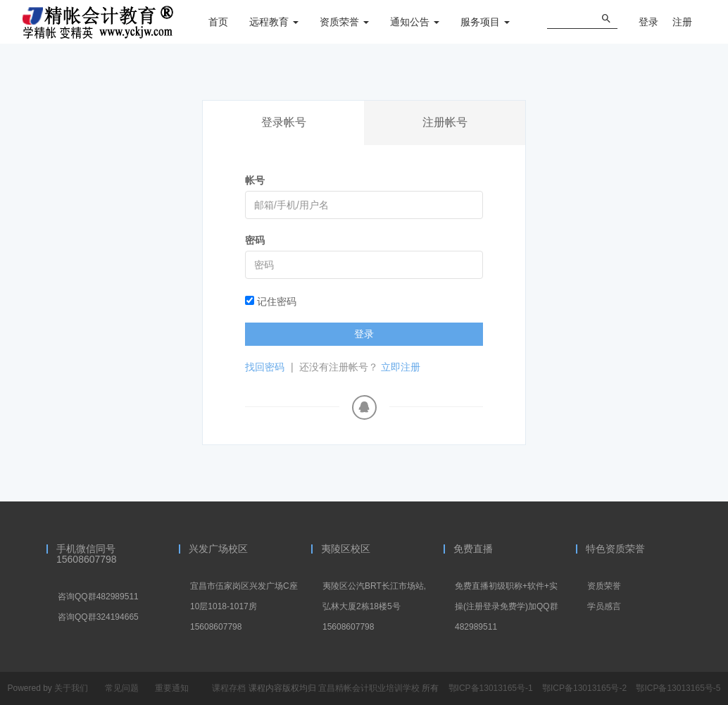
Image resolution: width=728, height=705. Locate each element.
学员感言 (604, 606)
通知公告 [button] (415, 22)
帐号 (255, 180)
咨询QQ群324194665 (98, 617)
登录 (648, 22)
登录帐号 (284, 122)
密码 (255, 240)
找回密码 (265, 367)
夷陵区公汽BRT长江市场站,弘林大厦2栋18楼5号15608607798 (374, 606)
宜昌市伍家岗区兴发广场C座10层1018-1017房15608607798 (244, 606)
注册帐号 (445, 122)
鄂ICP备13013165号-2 (585, 688)
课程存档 (229, 688)
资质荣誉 (604, 586)
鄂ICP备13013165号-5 (678, 688)
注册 (682, 22)
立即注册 (401, 367)
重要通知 (172, 688)
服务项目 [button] (485, 22)
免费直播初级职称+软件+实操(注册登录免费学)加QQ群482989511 (507, 606)
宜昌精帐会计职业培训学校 (370, 688)
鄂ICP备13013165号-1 (492, 688)
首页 (218, 22)
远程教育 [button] (274, 22)
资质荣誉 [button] (344, 22)
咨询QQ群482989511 (98, 597)
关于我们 (71, 688)
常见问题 (122, 688)
